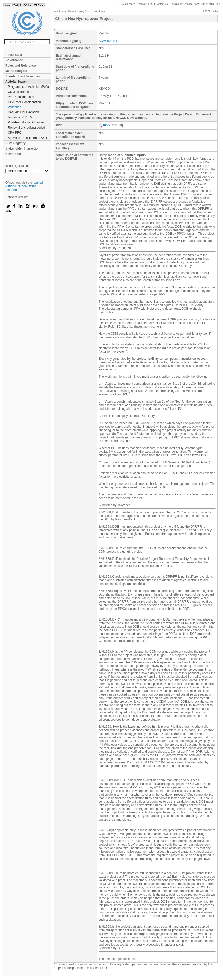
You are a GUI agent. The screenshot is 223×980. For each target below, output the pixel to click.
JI (20, 5)
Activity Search (16, 82)
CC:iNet (28, 5)
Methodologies (16, 71)
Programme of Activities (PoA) (28, 87)
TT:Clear (39, 5)
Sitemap (142, 4)
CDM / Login (205, 4)
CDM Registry (15, 143)
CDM (15, 5)
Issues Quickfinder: (18, 166)
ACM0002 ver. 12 (110, 41)
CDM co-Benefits (20, 92)
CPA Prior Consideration (24, 102)
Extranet (188, 4)
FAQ (151, 4)
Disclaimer (176, 4)
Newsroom (13, 154)
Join (218, 4)
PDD (104, 125)
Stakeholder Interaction (22, 148)
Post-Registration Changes (26, 122)
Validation (15, 107)
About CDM (14, 55)
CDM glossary (127, 4)
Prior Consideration (21, 97)
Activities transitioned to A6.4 (27, 138)
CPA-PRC (15, 133)
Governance (14, 60)
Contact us (162, 4)
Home (7, 5)
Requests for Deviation (23, 112)
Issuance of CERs (20, 117)
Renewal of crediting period (26, 128)
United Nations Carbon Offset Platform (24, 186)
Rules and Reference (21, 66)
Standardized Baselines (23, 76)
